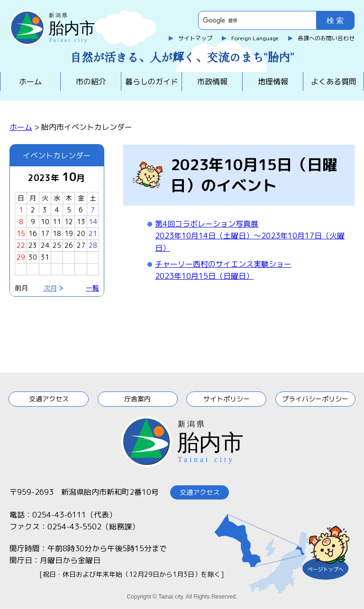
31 (45, 257)
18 (57, 233)
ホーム (30, 82)
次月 (50, 288)
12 (69, 222)
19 (69, 233)
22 (21, 245)
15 (21, 233)
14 (93, 222)
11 (57, 222)
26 (69, 245)
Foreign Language (255, 38)
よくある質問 (334, 82)
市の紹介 (91, 82)
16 (33, 233)
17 (45, 233)
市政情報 (212, 82)
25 (57, 245)
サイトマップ (195, 38)
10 (45, 222)
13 (81, 222)
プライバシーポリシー (315, 399)
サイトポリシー (227, 399)
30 (33, 257)
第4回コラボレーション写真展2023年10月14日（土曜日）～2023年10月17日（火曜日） (250, 236)
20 (81, 233)
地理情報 (273, 82)
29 (21, 257)
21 (93, 233)
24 (45, 245)
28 (93, 245)
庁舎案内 (137, 399)
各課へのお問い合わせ (326, 38)
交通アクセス (49, 399)
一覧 (92, 288)
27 (81, 245)
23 (33, 245)
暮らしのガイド (152, 82)
